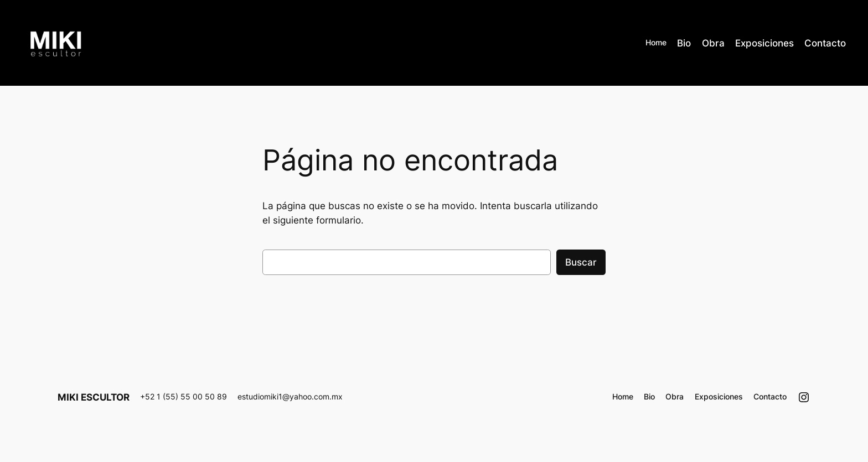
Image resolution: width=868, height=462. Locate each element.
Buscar (581, 262)
